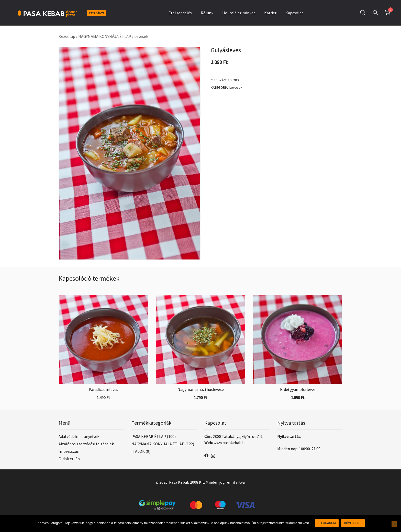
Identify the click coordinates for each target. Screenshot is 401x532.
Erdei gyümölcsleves (298, 389)
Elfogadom (327, 523)
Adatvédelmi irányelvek (79, 436)
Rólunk (207, 13)
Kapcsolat (294, 13)
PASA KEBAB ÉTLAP (149, 436)
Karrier (270, 13)
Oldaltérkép (69, 459)
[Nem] (394, 524)
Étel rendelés (180, 13)
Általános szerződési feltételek (86, 444)
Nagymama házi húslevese (201, 389)
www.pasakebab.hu (230, 443)
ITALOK (138, 451)
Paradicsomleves (103, 389)
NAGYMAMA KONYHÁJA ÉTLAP (105, 36)
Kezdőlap (67, 36)
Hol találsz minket (239, 13)
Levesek (141, 36)
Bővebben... (353, 523)
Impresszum (70, 451)
